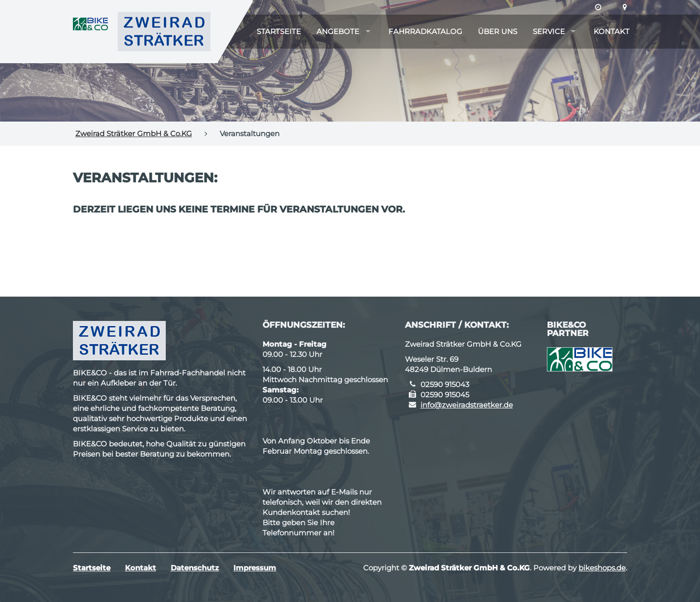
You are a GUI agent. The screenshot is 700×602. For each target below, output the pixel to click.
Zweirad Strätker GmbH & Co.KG (134, 133)
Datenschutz (195, 568)
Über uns (498, 31)
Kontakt (612, 31)
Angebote (338, 31)
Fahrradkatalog (425, 31)
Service (549, 31)
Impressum (255, 568)
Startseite (279, 31)
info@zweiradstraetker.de (467, 405)
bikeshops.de (602, 568)
